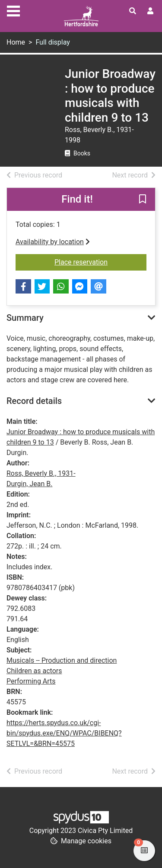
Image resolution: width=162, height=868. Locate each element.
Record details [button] (34, 401)
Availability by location (53, 242)
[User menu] (150, 11)
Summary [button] (25, 318)
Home (16, 42)
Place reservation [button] (100, 261)
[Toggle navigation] (13, 10)
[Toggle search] (133, 11)
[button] (143, 200)
